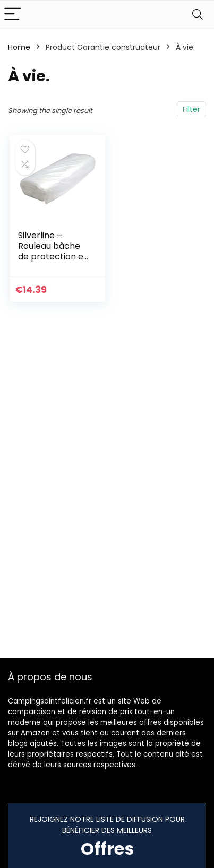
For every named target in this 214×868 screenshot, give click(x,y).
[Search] (198, 15)
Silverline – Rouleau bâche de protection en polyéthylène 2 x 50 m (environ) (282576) (53, 262)
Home (19, 47)
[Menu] (13, 15)
